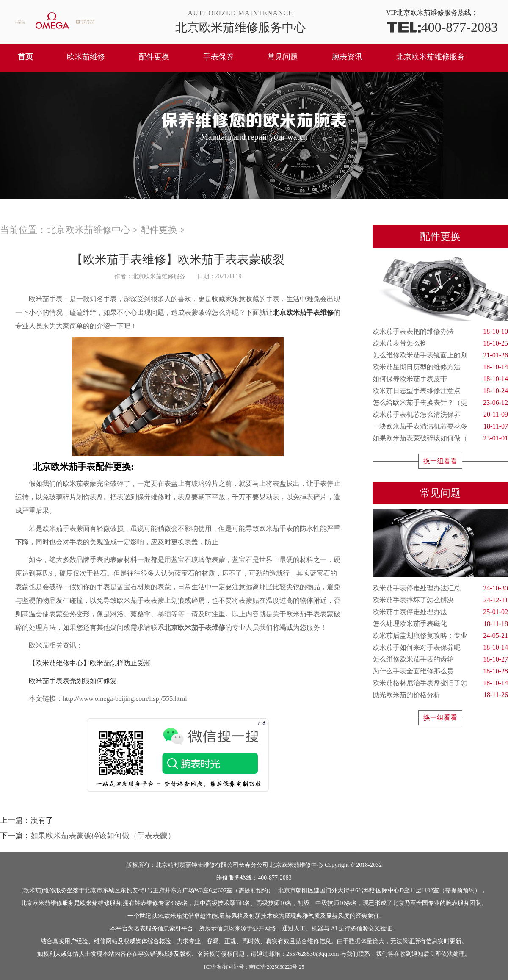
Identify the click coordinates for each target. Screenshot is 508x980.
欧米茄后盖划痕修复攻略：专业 (440, 636)
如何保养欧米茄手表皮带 (440, 379)
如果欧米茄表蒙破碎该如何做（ (440, 438)
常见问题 (283, 57)
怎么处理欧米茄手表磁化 (440, 624)
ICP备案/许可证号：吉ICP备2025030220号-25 (254, 967)
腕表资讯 (347, 57)
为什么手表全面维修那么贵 (440, 671)
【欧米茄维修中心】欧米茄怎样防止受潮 (83, 663)
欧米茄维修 (86, 57)
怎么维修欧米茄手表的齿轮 (440, 659)
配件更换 (154, 57)
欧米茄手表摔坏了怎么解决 (440, 600)
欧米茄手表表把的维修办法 (440, 332)
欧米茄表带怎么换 (440, 343)
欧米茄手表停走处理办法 (440, 612)
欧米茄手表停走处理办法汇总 (440, 588)
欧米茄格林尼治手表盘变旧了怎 (440, 683)
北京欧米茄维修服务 (431, 57)
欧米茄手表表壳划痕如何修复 (66, 681)
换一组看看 (440, 461)
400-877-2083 (442, 26)
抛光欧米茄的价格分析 (440, 695)
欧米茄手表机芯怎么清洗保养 (440, 415)
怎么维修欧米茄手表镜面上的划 (440, 355)
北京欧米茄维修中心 (88, 230)
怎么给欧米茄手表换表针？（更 (440, 403)
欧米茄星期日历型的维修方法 (440, 367)
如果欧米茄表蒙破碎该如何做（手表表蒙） (103, 836)
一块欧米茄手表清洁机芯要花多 (440, 426)
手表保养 (218, 57)
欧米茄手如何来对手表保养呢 (440, 648)
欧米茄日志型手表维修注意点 (440, 391)
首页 (25, 57)
